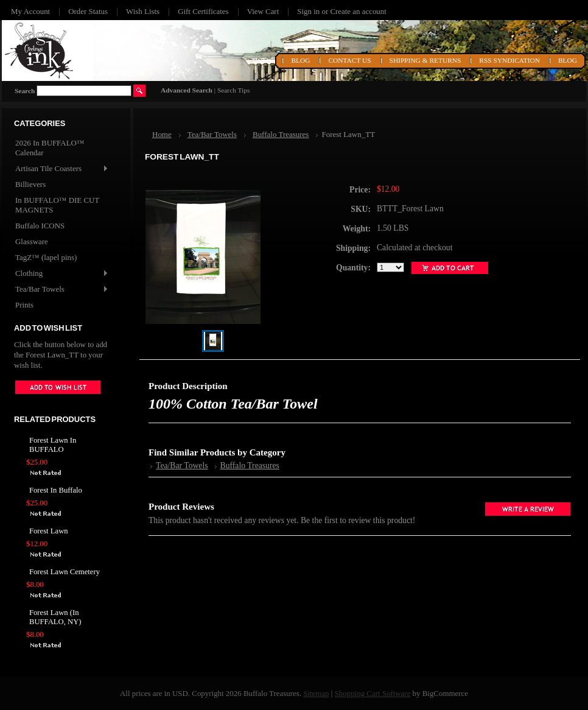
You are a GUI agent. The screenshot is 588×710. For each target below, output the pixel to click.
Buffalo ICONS (40, 226)
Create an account (358, 11)
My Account (30, 11)
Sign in (308, 11)
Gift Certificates (203, 11)
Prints (24, 305)
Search (25, 91)
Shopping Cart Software (373, 693)
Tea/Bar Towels (61, 290)
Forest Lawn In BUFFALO (53, 445)
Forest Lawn (49, 531)
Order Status (88, 11)
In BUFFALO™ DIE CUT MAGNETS (57, 205)
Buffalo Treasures (281, 134)
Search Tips (233, 90)
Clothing (61, 274)
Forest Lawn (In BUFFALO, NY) (55, 617)
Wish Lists (143, 11)
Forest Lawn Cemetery (65, 572)
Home (162, 134)
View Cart (263, 11)
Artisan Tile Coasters (61, 169)
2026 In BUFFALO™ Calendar (50, 148)
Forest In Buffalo (56, 490)
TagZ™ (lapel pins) (46, 257)
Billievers (30, 184)
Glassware (32, 241)
